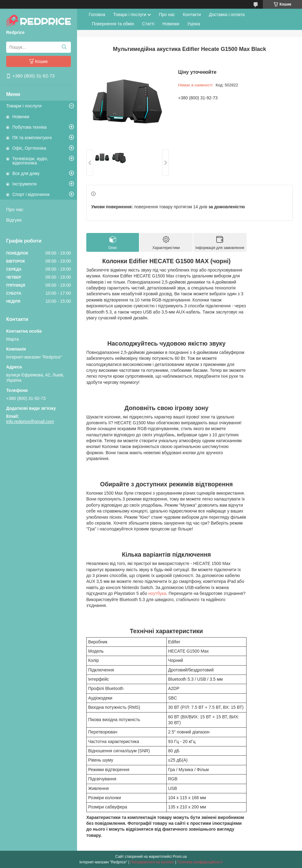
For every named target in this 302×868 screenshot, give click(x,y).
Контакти (192, 15)
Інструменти (24, 184)
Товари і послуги (24, 106)
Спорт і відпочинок (31, 194)
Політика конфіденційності (200, 862)
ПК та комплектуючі (32, 138)
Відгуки (14, 220)
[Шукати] (64, 47)
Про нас (15, 209)
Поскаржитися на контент (152, 862)
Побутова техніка (29, 127)
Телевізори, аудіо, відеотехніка (30, 161)
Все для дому (26, 173)
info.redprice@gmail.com (30, 422)
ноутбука (157, 593)
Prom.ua (180, 857)
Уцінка (194, 24)
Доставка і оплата (227, 15)
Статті (148, 24)
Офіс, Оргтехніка (29, 148)
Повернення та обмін (113, 24)
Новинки (21, 117)
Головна (97, 15)
